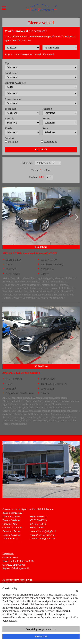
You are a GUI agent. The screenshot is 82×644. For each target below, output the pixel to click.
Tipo (8, 63)
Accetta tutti (41, 636)
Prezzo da (10, 109)
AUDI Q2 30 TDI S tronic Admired (21, 373)
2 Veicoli (41, 150)
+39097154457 (37, 528)
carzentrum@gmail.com (42, 535)
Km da (8, 128)
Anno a (46, 119)
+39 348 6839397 (39, 517)
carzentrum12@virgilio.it (43, 531)
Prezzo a (47, 109)
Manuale (13, 142)
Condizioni (11, 73)
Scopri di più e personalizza (41, 629)
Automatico (51, 142)
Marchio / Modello (15, 83)
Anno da (10, 119)
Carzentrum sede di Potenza (21, 505)
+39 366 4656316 (38, 524)
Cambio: (10, 138)
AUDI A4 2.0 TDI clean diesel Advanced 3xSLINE (30, 253)
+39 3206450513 (38, 520)
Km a (45, 128)
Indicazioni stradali (13, 542)
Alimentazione (13, 99)
